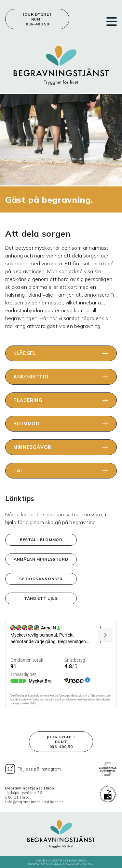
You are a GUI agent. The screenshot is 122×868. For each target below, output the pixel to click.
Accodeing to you (80, 864)
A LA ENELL (54, 864)
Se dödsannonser (41, 579)
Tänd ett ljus (41, 598)
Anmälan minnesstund (41, 559)
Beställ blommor (41, 540)
